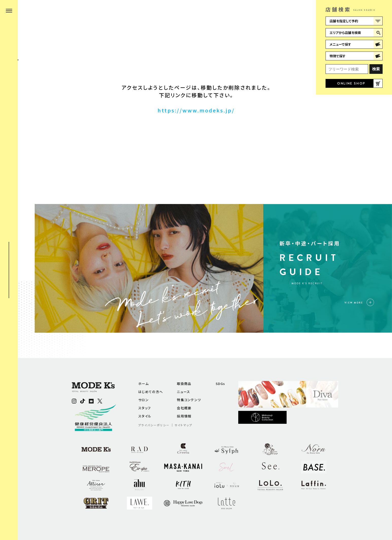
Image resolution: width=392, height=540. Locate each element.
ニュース (183, 392)
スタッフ (144, 408)
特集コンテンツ (189, 400)
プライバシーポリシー (154, 425)
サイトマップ (183, 425)
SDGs (220, 384)
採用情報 (184, 416)
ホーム (143, 384)
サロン (143, 400)
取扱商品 (184, 384)
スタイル (145, 416)
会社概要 (184, 408)
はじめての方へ (151, 392)
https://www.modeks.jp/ (196, 110)
